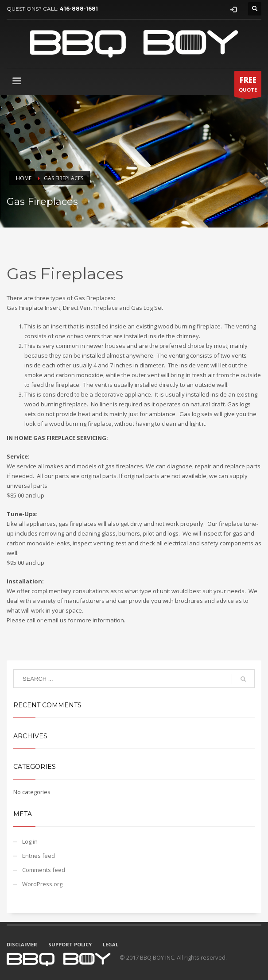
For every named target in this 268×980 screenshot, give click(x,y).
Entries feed (39, 856)
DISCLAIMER (22, 944)
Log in (30, 841)
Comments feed (44, 870)
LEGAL (111, 944)
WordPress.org (42, 884)
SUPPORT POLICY (70, 944)
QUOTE (248, 86)
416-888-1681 (79, 9)
